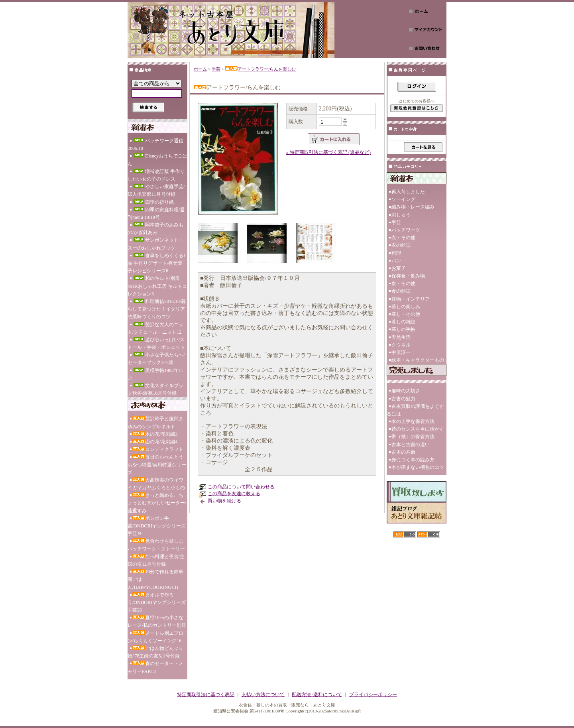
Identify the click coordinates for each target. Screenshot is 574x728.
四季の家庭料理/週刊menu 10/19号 (156, 213)
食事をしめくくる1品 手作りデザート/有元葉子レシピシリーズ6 (157, 263)
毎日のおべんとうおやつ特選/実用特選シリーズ (157, 464)
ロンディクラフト (158, 449)
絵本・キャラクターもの (418, 360)
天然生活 (401, 337)
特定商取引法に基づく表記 (206, 695)
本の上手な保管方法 (413, 421)
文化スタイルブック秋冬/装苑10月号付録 (155, 389)
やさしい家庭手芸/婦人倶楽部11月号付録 (156, 190)
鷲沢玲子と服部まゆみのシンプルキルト (155, 422)
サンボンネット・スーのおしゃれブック (155, 244)
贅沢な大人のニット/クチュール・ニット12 (155, 328)
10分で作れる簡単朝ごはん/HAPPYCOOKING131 (155, 579)
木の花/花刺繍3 (155, 434)
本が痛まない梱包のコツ (418, 467)
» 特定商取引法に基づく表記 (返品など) (328, 152)
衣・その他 (403, 238)
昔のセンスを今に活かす (418, 429)
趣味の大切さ (406, 391)
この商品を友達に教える (234, 494)
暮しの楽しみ (406, 307)
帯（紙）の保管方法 (413, 437)
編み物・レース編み (413, 207)
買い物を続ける (224, 501)
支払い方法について (263, 695)
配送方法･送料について (317, 695)
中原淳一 (401, 352)
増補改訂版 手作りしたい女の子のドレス (156, 175)
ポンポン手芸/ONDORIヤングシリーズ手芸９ (157, 526)
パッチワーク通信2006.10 (155, 145)
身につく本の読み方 (413, 460)
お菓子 (399, 268)
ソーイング (403, 199)
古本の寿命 (403, 452)
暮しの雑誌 (403, 322)
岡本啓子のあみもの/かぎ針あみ (155, 229)
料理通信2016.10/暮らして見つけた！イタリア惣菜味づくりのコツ (157, 309)
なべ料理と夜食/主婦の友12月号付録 (156, 560)
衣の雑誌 (401, 245)
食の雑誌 (401, 291)
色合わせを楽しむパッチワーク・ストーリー (156, 545)
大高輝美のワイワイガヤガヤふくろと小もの (156, 484)
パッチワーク (406, 230)
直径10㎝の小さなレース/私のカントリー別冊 (157, 621)
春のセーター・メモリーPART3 (155, 667)
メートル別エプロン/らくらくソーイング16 (155, 637)
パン (396, 261)
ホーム (200, 69)
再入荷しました (408, 192)
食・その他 (403, 283)
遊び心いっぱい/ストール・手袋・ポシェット (156, 343)
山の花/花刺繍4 (155, 442)
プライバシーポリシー (373, 695)
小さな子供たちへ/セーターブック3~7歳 (156, 359)
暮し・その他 (406, 314)
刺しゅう (401, 215)
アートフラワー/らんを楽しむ (260, 69)
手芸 (216, 69)
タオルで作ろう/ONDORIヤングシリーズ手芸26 (157, 602)
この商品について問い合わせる (241, 487)
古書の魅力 (403, 399)
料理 (396, 253)
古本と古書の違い (411, 445)
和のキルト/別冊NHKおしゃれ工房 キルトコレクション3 (157, 286)
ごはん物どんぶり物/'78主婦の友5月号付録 (155, 652)
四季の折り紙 (153, 202)
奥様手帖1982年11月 (155, 374)
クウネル (401, 345)
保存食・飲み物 (408, 276)
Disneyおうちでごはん (157, 160)
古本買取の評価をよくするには (415, 410)
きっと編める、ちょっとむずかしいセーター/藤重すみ (157, 503)
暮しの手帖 (403, 329)
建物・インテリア (411, 299)
